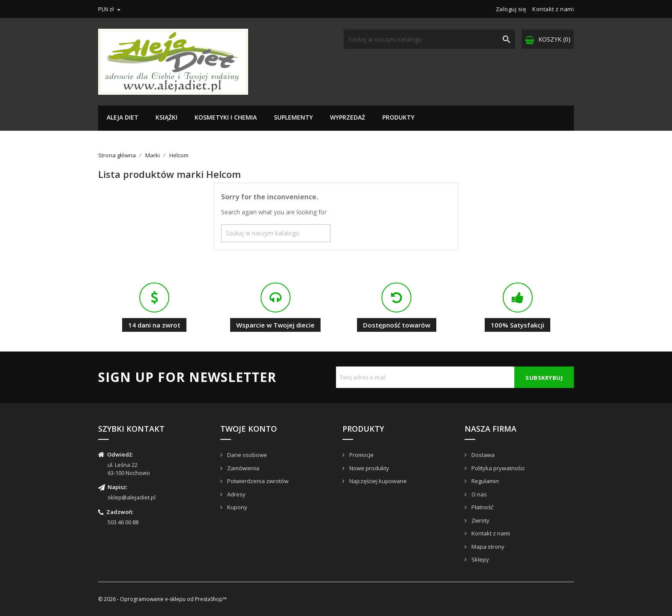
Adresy (236, 494)
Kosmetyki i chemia (226, 117)
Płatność (482, 507)
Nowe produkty (369, 468)
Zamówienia (243, 468)
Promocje (361, 455)
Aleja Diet (123, 117)
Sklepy (480, 559)
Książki (166, 117)
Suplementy (293, 117)
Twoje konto (249, 429)
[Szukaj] (429, 39)
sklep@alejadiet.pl (132, 497)
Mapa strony (487, 547)
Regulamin (484, 481)
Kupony (237, 507)
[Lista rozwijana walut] (110, 9)
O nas (478, 494)
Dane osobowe (246, 455)
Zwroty (480, 520)
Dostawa (482, 455)
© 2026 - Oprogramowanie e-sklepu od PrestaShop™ (162, 599)
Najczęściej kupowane (377, 481)
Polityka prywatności (497, 468)
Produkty (398, 117)
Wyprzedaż (348, 117)
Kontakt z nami (553, 9)
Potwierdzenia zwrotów (257, 481)
